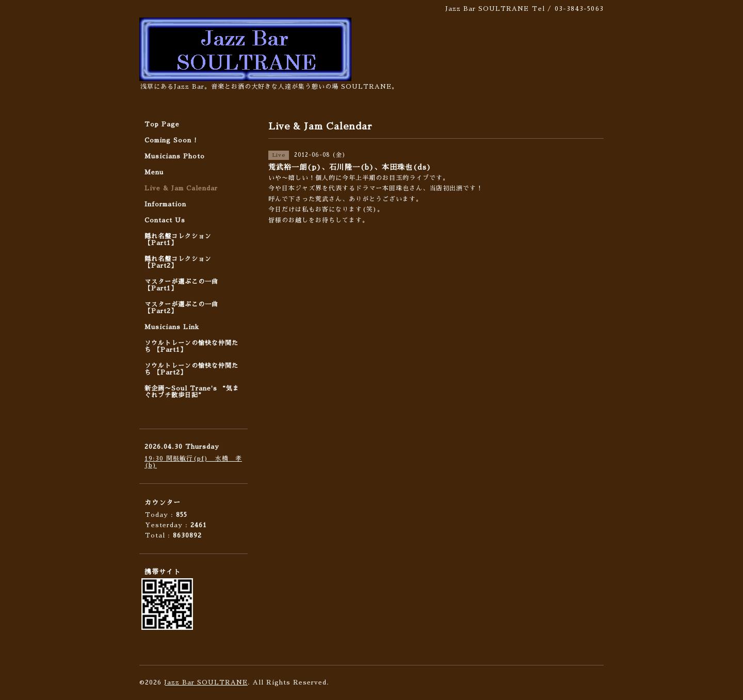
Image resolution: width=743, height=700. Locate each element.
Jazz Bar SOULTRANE (206, 682)
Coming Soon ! (171, 140)
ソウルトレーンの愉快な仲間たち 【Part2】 (191, 369)
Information (165, 204)
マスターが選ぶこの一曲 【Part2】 (181, 308)
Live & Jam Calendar (181, 188)
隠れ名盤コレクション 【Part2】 (178, 262)
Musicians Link (172, 327)
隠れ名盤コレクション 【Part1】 (178, 240)
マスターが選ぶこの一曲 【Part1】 (181, 285)
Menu (154, 172)
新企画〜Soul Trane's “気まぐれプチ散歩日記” (192, 392)
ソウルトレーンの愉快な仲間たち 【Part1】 (191, 346)
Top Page (162, 124)
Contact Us (165, 220)
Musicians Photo (175, 156)
